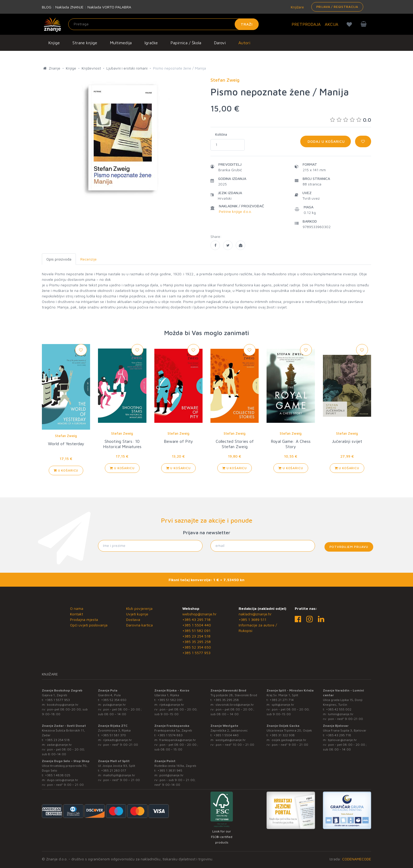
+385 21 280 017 (114, 770)
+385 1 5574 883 (170, 735)
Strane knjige (85, 43)
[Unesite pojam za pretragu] (163, 24)
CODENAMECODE (357, 859)
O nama (77, 608)
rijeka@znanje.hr (172, 705)
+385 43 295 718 (196, 619)
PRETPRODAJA (306, 24)
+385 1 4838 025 (58, 775)
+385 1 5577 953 (196, 653)
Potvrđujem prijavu (349, 547)
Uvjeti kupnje (137, 614)
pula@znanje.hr (114, 705)
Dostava (133, 619)
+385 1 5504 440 (197, 625)
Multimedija (121, 43)
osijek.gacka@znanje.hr (289, 740)
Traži (247, 24)
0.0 (351, 120)
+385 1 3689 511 (252, 619)
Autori (244, 43)
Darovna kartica (139, 625)
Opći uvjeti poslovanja (89, 625)
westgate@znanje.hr (231, 740)
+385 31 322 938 (282, 735)
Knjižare (297, 7)
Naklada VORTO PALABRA (109, 7)
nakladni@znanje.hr (255, 614)
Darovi (220, 43)
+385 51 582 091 (196, 631)
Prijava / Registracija (337, 7)
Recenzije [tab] (88, 259)
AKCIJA (331, 24)
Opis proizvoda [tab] (59, 259)
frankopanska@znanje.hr (178, 740)
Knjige (54, 43)
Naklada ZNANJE (69, 7)
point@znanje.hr (171, 775)
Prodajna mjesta (84, 619)
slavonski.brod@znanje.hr (235, 705)
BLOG (47, 7)
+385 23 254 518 (196, 636)
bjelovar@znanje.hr (342, 740)
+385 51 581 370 (114, 735)
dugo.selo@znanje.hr (63, 780)
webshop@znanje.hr (199, 614)
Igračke (151, 43)
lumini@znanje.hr (341, 714)
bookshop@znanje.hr (63, 705)
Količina (221, 134)
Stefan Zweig (66, 436)
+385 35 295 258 (196, 642)
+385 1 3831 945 (170, 770)
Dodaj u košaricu (326, 141)
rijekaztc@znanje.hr (117, 740)
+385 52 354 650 (197, 647)
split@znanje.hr (283, 705)
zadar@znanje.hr (59, 745)
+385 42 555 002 (339, 709)
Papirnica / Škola (186, 43)
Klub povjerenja (139, 608)
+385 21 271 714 (282, 700)
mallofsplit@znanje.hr (119, 775)
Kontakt (77, 614)
